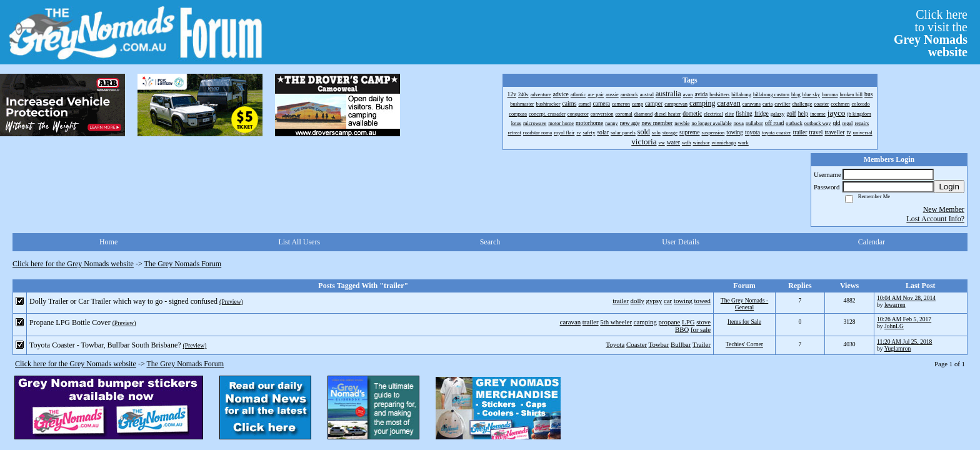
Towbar (659, 344)
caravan (571, 322)
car (668, 301)
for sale (701, 329)
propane (670, 322)
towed (702, 301)
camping (645, 322)
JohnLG (894, 326)
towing (683, 301)
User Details (681, 242)
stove (703, 322)
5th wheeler (616, 322)
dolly (637, 301)
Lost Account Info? (935, 219)
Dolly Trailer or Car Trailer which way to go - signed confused (123, 301)
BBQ (682, 329)
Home (108, 242)
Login (949, 187)
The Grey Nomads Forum (183, 264)
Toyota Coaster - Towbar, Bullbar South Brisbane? (105, 345)
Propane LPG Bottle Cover (70, 322)
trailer (621, 301)
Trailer (702, 344)
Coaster (637, 344)
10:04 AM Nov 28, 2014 (906, 298)
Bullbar (681, 344)
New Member (944, 209)
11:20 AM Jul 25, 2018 (904, 342)
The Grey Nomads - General (744, 304)
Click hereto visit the (931, 33)
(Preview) (231, 302)
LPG (688, 322)
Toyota (616, 344)
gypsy (654, 301)
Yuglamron (898, 348)
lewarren (895, 305)
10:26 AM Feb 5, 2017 (904, 319)
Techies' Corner (744, 344)
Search (490, 242)
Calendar (872, 242)
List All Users (299, 242)
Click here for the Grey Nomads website (73, 264)
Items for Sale (744, 322)
